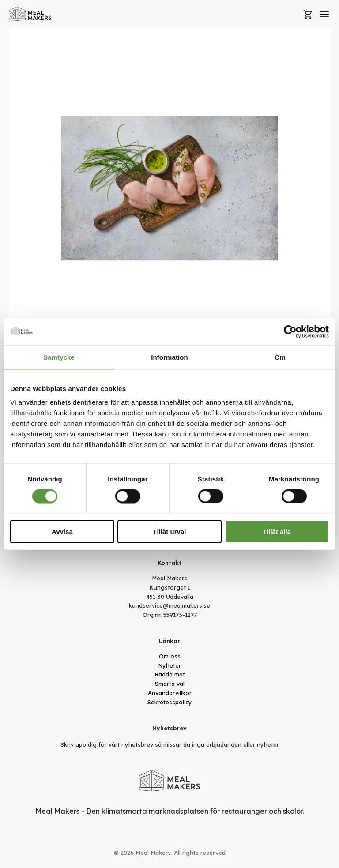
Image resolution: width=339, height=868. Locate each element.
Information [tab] (169, 357)
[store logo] (30, 14)
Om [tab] (280, 357)
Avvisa (62, 532)
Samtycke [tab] (59, 357)
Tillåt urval (170, 532)
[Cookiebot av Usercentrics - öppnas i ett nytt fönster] (290, 331)
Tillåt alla (277, 532)
